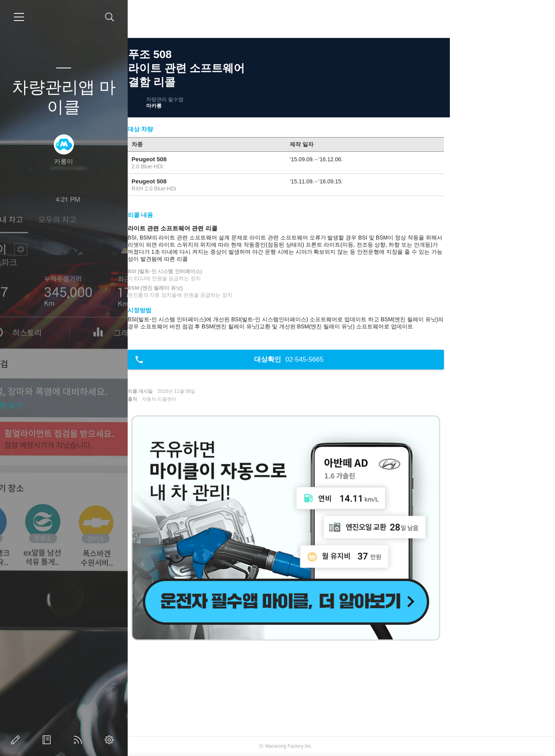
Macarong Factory (340, 746)
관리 (111, 740)
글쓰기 (17, 740)
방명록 (48, 740)
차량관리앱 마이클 (64, 97)
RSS (79, 740)
